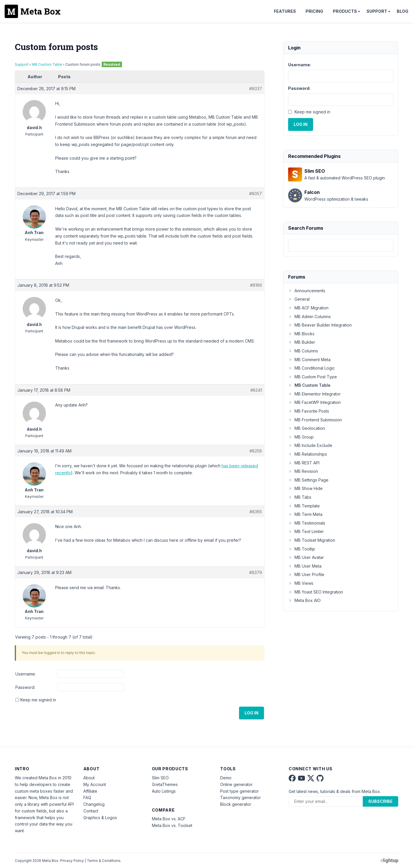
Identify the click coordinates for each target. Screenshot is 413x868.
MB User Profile (306, 574)
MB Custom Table (47, 64)
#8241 (256, 390)
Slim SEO (160, 778)
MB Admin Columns (309, 317)
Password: (25, 687)
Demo (226, 778)
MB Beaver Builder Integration (320, 325)
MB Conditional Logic (311, 368)
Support (377, 11)
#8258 (256, 451)
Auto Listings (164, 791)
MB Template (304, 506)
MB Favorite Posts (309, 411)
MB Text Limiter (306, 531)
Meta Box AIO (304, 600)
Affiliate (90, 791)
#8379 (256, 572)
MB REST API (304, 463)
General (299, 299)
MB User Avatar (306, 557)
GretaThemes (165, 784)
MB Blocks (301, 334)
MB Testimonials (307, 523)
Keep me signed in (38, 700)
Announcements (307, 291)
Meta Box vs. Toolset (172, 825)
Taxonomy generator (240, 797)
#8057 (256, 194)
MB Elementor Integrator (314, 394)
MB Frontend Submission (315, 420)
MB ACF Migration (308, 308)
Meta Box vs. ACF (169, 819)
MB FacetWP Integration (314, 402)
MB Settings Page (308, 480)
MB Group (301, 437)
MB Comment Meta (309, 360)
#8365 (256, 512)
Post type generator (239, 791)
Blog (403, 11)
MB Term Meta (305, 514)
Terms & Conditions (104, 861)
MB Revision (303, 471)
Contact (91, 811)
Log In (252, 713)
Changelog (94, 804)
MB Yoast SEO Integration (316, 592)
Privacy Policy (72, 861)
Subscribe (380, 801)
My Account (95, 784)
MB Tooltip (302, 549)
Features (285, 11)
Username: (26, 674)
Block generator (236, 804)
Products (345, 11)
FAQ (87, 797)
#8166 (256, 285)
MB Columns (303, 351)
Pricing (314, 11)
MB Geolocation (307, 428)
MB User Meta (305, 566)
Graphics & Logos (100, 818)
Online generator (236, 784)
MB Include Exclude (310, 445)
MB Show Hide (305, 488)
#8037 (256, 89)
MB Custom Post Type (313, 377)
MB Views (301, 583)
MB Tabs (300, 497)
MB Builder (302, 342)
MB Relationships (308, 454)
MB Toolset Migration (312, 540)
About (89, 778)
